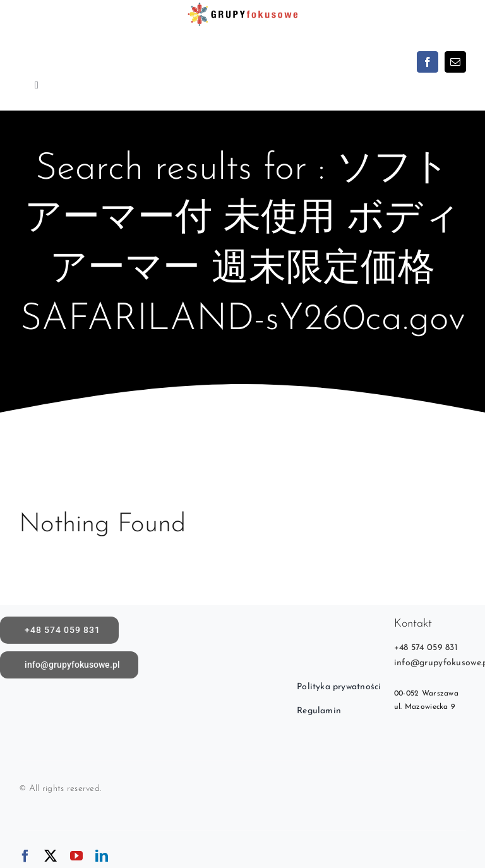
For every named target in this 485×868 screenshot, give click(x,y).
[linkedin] (102, 856)
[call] (59, 630)
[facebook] (428, 62)
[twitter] (51, 856)
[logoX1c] (242, 6)
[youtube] (76, 856)
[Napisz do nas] (69, 665)
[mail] (455, 62)
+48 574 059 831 (426, 648)
